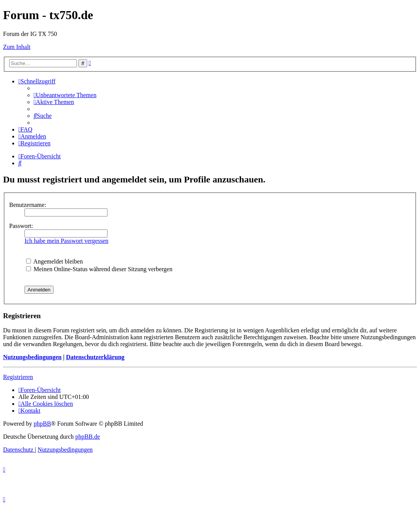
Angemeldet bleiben (54, 261)
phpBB (42, 424)
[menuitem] (65, 95)
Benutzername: (28, 205)
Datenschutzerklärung (95, 357)
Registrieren (18, 377)
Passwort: (21, 226)
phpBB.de (88, 437)
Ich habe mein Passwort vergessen (66, 241)
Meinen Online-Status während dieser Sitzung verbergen (99, 269)
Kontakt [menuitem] (29, 411)
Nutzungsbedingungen (32, 357)
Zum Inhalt (17, 47)
